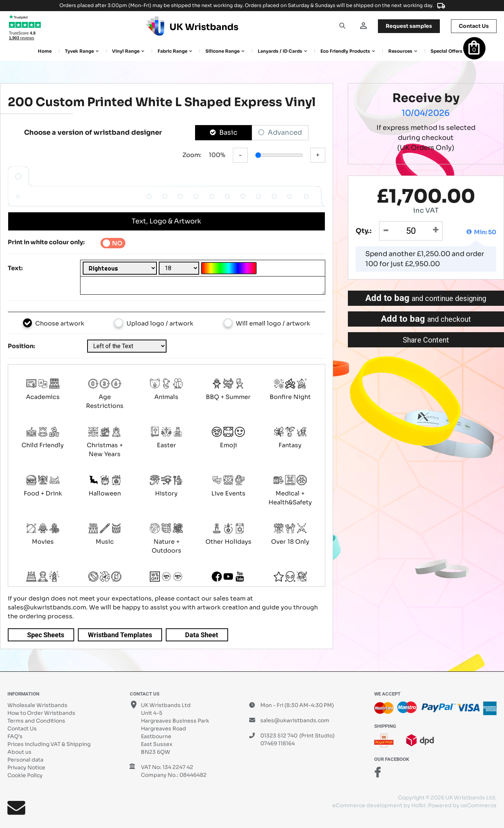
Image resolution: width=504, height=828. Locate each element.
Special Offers (447, 51)
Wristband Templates (120, 635)
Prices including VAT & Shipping (49, 744)
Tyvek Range (79, 51)
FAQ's (15, 736)
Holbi (418, 805)
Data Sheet (202, 635)
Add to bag (426, 298)
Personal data (25, 760)
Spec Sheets (46, 635)
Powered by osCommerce (462, 805)
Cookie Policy (25, 775)
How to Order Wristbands (41, 713)
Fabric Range (172, 51)
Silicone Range (223, 51)
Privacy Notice (26, 768)
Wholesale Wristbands (37, 705)
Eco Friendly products (345, 51)
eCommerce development (367, 805)
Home (45, 51)
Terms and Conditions (36, 721)
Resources (400, 51)
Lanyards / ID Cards (280, 51)
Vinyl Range (126, 51)
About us (19, 752)
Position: (21, 346)
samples (409, 26)
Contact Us (22, 729)
